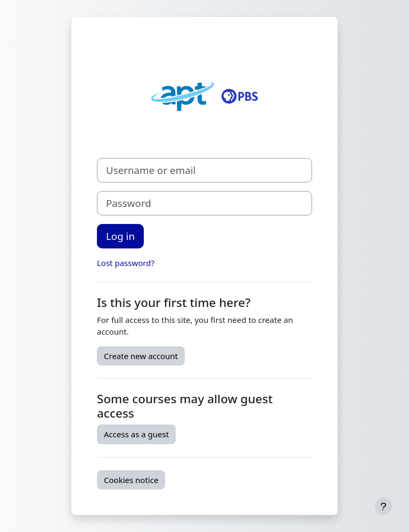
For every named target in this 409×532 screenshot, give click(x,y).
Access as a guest (136, 434)
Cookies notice (131, 480)
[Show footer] (383, 506)
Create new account (141, 356)
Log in (120, 236)
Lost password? (126, 263)
